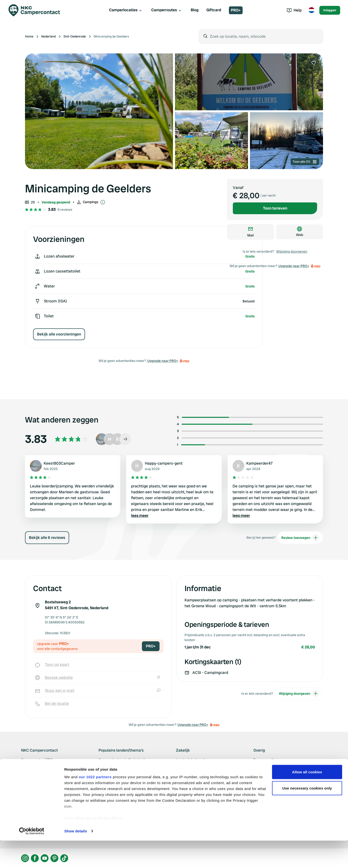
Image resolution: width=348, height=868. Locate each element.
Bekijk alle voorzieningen (59, 334)
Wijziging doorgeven (292, 251)
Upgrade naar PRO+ (163, 361)
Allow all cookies (307, 799)
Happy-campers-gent (164, 463)
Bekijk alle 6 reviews (47, 538)
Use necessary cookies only (307, 815)
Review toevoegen (300, 538)
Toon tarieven (275, 208)
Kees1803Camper (59, 463)
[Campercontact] (37, 10)
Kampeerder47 (260, 463)
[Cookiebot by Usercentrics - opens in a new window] (32, 858)
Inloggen (330, 10)
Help (294, 10)
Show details (76, 858)
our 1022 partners (95, 804)
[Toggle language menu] (311, 10)
